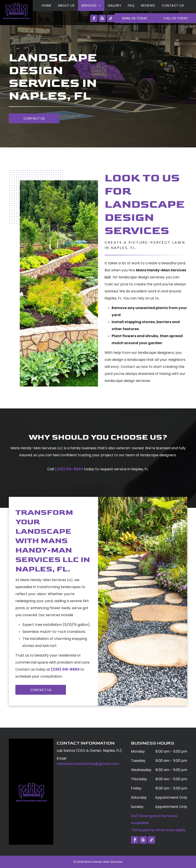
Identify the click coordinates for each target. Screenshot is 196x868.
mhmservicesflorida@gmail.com (88, 764)
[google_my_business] (102, 19)
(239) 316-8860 (69, 469)
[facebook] (94, 19)
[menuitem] (46, 5)
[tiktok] (111, 19)
